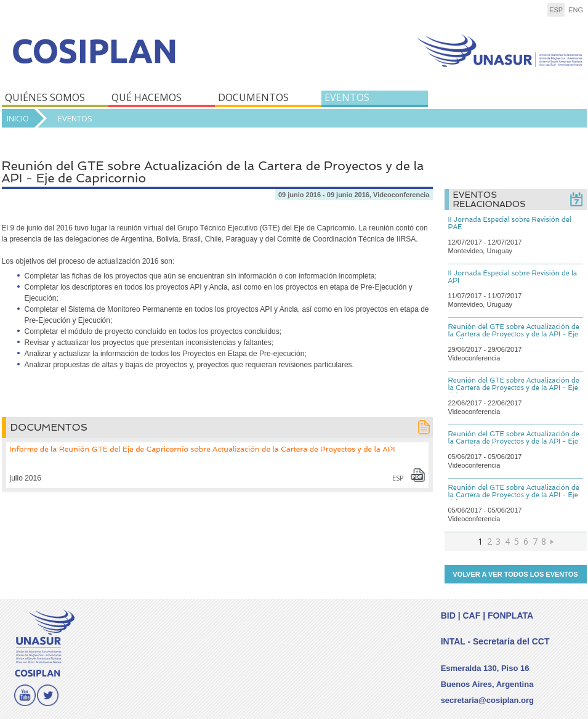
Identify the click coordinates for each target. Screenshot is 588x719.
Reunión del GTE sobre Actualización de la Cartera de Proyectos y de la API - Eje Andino (514, 334)
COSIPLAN (145, 60)
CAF (471, 615)
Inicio (18, 118)
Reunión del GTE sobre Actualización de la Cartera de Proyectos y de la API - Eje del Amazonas (514, 388)
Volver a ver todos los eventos (515, 574)
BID (448, 615)
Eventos (75, 118)
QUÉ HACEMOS (147, 97)
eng (576, 10)
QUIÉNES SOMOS (45, 97)
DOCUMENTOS (253, 97)
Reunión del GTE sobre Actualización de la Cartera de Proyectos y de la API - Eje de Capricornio (514, 441)
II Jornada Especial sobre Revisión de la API (513, 277)
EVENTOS (347, 97)
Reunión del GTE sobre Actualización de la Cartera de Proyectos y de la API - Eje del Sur (514, 495)
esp (556, 10)
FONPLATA (510, 615)
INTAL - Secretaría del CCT (495, 641)
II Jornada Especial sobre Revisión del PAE (510, 223)
